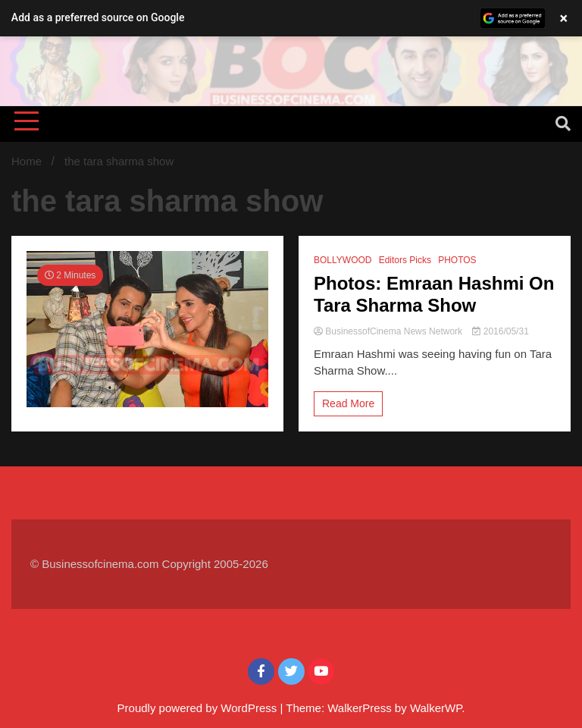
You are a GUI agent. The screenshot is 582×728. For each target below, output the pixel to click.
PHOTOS (457, 260)
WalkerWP (436, 708)
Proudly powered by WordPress (199, 708)
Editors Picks (405, 260)
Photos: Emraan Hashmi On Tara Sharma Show (434, 294)
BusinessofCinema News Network (389, 331)
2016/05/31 (500, 331)
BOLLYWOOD (343, 260)
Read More (348, 403)
